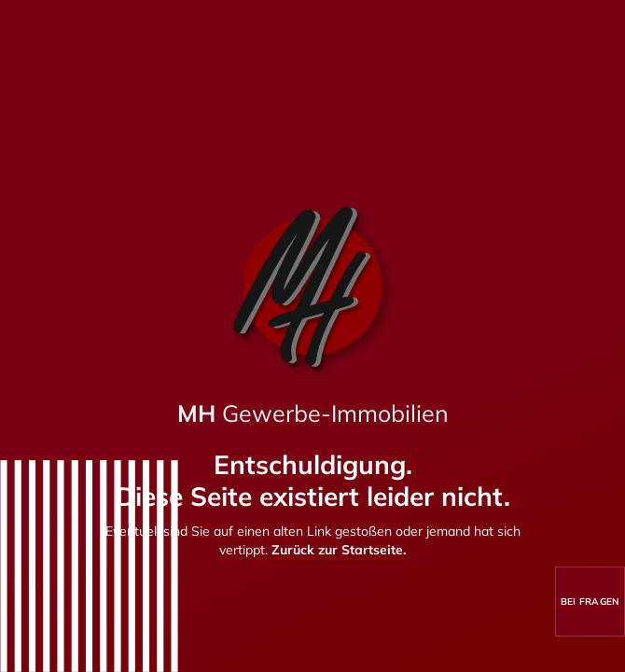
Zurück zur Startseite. (339, 550)
